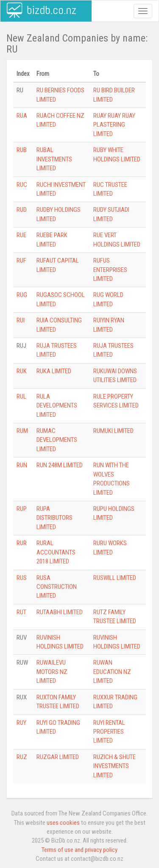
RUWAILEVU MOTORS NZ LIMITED (52, 672)
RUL (21, 397)
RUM (22, 431)
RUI (21, 320)
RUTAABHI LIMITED (60, 612)
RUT (21, 612)
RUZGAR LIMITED (58, 757)
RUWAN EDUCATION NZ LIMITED (112, 672)
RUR (22, 543)
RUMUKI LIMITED (113, 431)
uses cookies (63, 823)
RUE (21, 235)
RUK (22, 371)
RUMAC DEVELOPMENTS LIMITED (57, 440)
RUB (22, 150)
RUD (22, 210)
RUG (22, 295)
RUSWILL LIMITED (115, 578)
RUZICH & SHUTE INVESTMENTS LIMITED (114, 766)
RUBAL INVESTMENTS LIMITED (54, 159)
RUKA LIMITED (54, 371)
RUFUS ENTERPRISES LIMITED (110, 270)
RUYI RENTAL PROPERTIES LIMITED (109, 732)
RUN (22, 465)
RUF (21, 261)
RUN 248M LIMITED (60, 465)
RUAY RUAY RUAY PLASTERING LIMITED (114, 125)
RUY (21, 723)
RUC (22, 185)
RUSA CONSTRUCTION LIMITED (57, 587)
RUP (22, 509)
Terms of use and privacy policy (79, 850)
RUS (22, 578)
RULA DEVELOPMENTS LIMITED (57, 406)
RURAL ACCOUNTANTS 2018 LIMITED (56, 552)
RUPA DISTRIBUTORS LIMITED (54, 518)
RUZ (22, 757)
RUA (22, 116)
